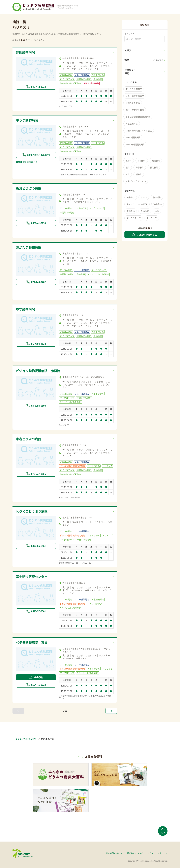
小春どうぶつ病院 (29, 439)
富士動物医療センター (32, 577)
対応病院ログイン (114, 853)
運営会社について (135, 853)
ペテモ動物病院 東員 (32, 643)
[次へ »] (111, 711)
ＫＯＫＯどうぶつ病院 (32, 512)
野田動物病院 (26, 52)
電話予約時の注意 (27, 162)
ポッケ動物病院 (27, 120)
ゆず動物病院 (26, 309)
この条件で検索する (145, 235)
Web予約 (36, 677)
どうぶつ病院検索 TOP (26, 739)
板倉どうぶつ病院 (29, 188)
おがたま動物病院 (29, 247)
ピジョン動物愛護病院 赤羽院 (39, 371)
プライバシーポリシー (157, 853)
